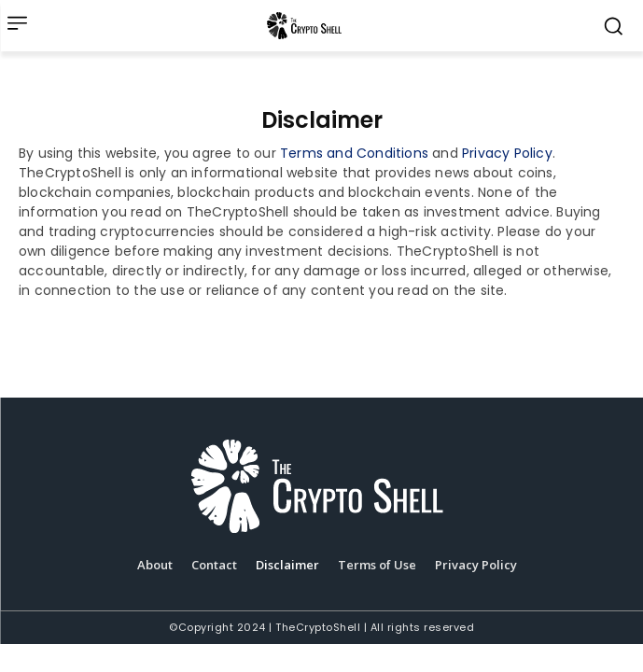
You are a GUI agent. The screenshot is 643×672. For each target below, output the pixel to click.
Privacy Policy (507, 153)
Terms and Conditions (354, 153)
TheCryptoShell (318, 627)
